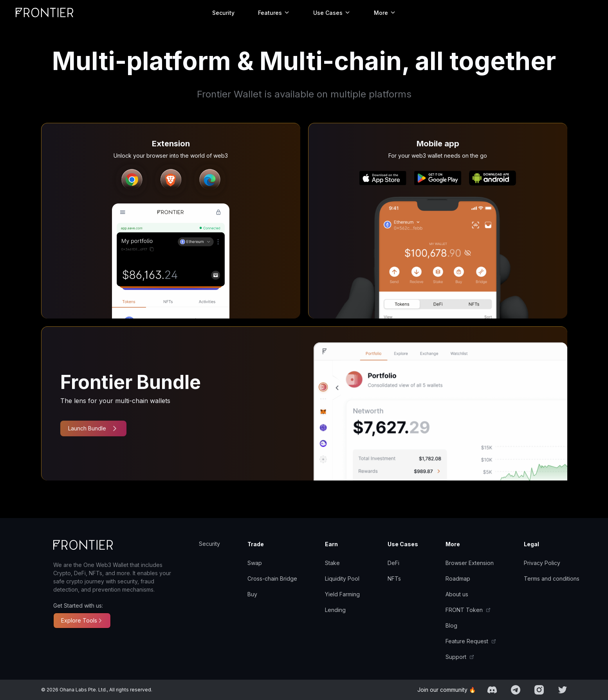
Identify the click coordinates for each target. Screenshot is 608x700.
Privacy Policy (542, 563)
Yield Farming (342, 594)
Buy (252, 594)
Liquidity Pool (342, 579)
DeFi (393, 563)
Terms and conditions (552, 579)
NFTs (394, 579)
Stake (332, 563)
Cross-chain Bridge (272, 579)
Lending (335, 610)
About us (457, 594)
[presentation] (127, 180)
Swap (255, 563)
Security (223, 13)
